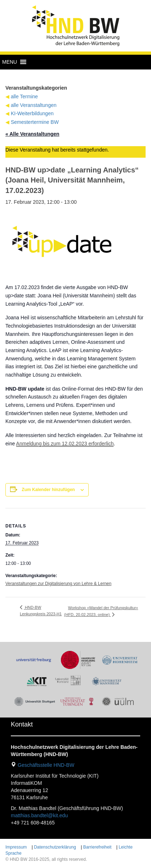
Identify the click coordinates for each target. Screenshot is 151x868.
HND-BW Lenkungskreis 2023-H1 (41, 610)
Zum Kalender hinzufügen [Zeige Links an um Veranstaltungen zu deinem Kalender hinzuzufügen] (48, 490)
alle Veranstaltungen (34, 105)
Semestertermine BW (35, 122)
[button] (10, 62)
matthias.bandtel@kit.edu (39, 815)
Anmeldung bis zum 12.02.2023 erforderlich (65, 444)
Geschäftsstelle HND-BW (46, 765)
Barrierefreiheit (97, 847)
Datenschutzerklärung (55, 847)
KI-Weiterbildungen (32, 113)
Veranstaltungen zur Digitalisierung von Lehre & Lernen (58, 584)
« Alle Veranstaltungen (32, 134)
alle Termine (24, 96)
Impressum (16, 847)
